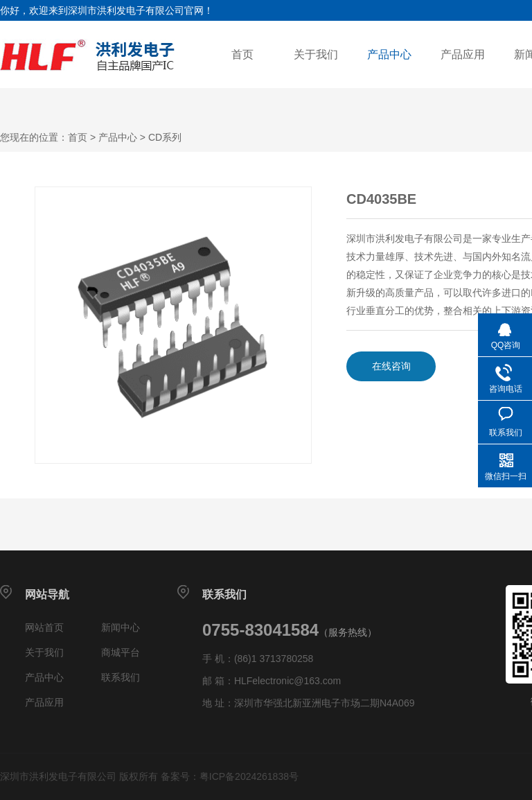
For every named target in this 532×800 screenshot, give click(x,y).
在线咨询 (391, 366)
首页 (242, 54)
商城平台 (121, 652)
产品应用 (463, 54)
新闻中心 (121, 627)
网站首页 (44, 627)
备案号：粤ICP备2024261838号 (230, 776)
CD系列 (165, 137)
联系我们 (121, 677)
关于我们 (316, 54)
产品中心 (389, 54)
